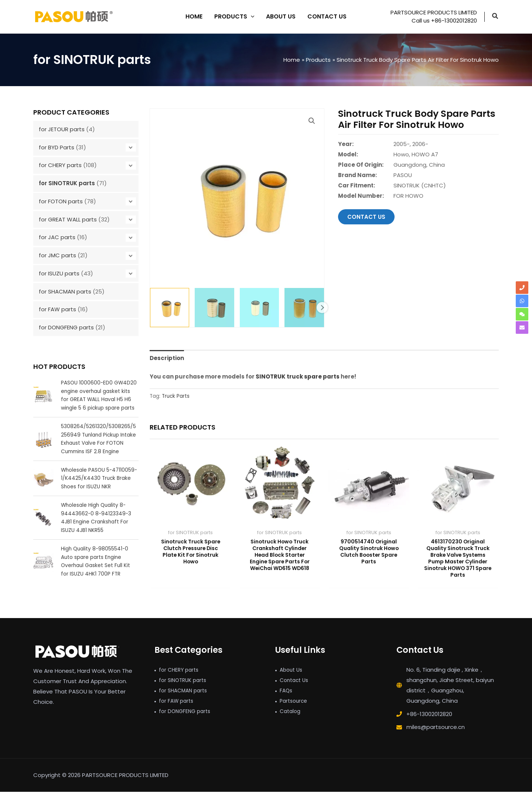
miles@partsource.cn (436, 739)
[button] (495, 17)
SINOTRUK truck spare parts (298, 376)
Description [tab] (167, 358)
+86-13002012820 (429, 726)
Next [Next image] (322, 308)
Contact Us (296, 692)
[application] (251, 17)
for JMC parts (57, 255)
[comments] (522, 314)
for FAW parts (57, 309)
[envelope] (522, 328)
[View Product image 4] (304, 308)
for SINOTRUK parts (67, 183)
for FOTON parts (61, 201)
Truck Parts (176, 396)
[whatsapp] (522, 301)
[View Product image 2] (214, 308)
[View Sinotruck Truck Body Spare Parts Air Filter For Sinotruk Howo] (170, 308)
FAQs (287, 703)
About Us (292, 682)
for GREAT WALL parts (68, 219)
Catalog (291, 723)
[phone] (522, 288)
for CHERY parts (60, 165)
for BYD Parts (57, 147)
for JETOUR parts (62, 129)
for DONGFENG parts (66, 327)
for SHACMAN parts (65, 291)
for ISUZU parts (59, 273)
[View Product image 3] (259, 308)
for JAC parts (57, 237)
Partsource (295, 713)
